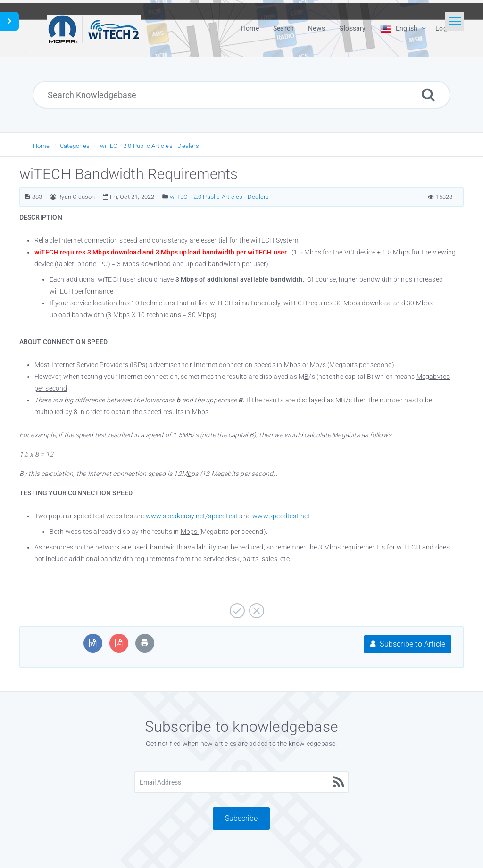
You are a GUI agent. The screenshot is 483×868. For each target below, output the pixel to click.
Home (42, 146)
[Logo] (94, 28)
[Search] (428, 94)
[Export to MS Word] (93, 643)
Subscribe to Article (408, 644)
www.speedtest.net (281, 516)
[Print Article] (145, 643)
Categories (75, 146)
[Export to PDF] (119, 643)
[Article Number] (28, 197)
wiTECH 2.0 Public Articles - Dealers (150, 146)
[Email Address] (241, 782)
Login (444, 28)
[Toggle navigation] (455, 21)
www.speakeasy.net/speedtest (192, 516)
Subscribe (241, 818)
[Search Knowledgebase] (241, 95)
